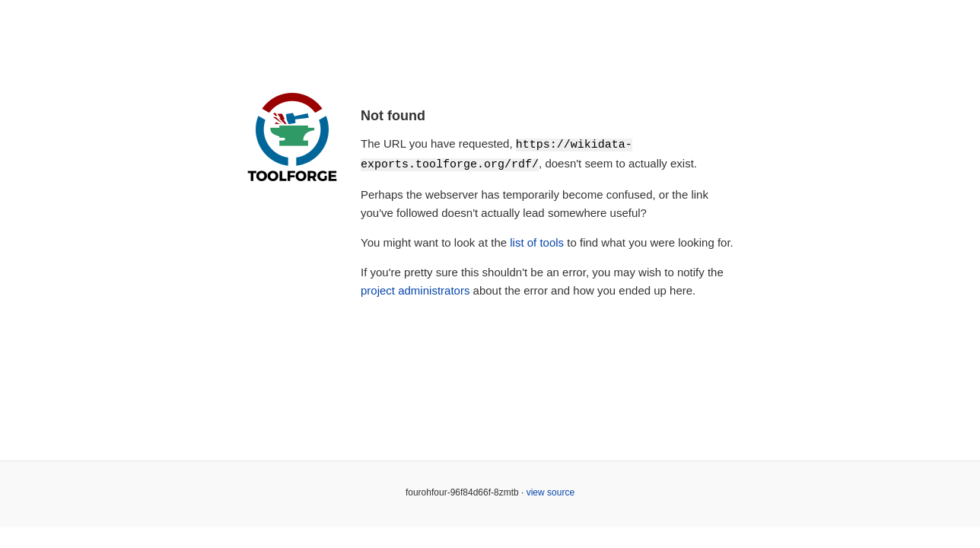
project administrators (415, 289)
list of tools (537, 241)
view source (550, 491)
